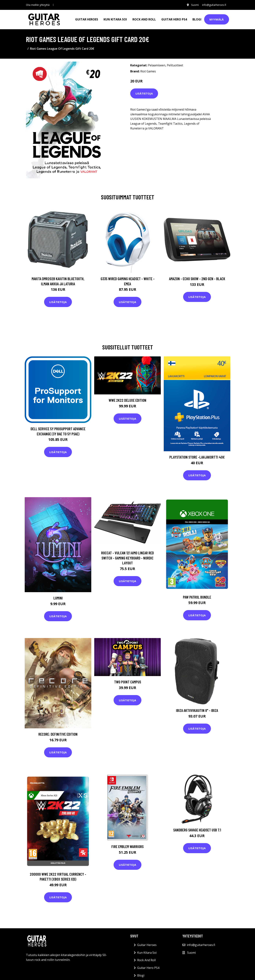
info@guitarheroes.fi (214, 5)
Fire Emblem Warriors (127, 846)
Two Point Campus (128, 682)
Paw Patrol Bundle (197, 597)
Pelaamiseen (157, 65)
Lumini (58, 598)
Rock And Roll (144, 19)
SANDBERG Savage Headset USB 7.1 (197, 830)
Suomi (195, 5)
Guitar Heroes (87, 19)
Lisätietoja (144, 93)
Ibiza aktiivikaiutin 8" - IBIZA (197, 710)
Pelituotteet (175, 65)
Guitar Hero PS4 (174, 19)
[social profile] (53, 5)
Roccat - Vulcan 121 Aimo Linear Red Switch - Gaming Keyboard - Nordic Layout (127, 558)
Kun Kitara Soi (115, 19)
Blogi (197, 19)
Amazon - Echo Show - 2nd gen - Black (197, 279)
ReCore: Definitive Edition (58, 734)
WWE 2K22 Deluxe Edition (127, 400)
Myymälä (217, 19)
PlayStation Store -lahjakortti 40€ (197, 457)
